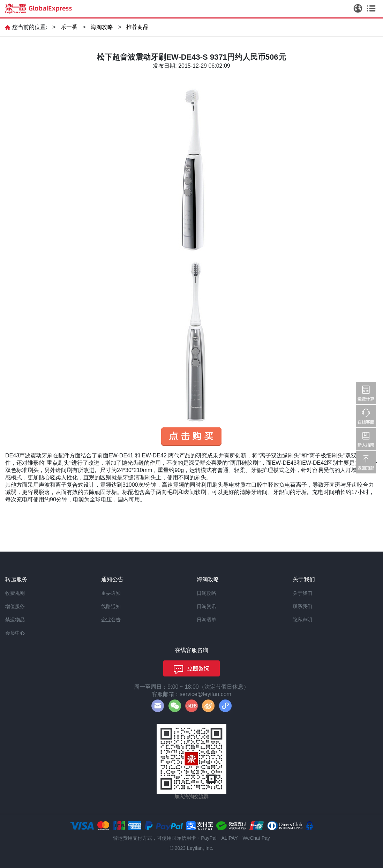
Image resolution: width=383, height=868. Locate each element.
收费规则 (15, 593)
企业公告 (111, 620)
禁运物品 (15, 620)
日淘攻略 (206, 593)
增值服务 (15, 606)
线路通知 (111, 606)
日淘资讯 (206, 606)
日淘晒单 (206, 620)
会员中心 (15, 633)
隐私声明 (302, 620)
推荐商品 (137, 27)
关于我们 (302, 593)
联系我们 (302, 606)
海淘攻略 (102, 27)
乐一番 (69, 27)
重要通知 (111, 593)
